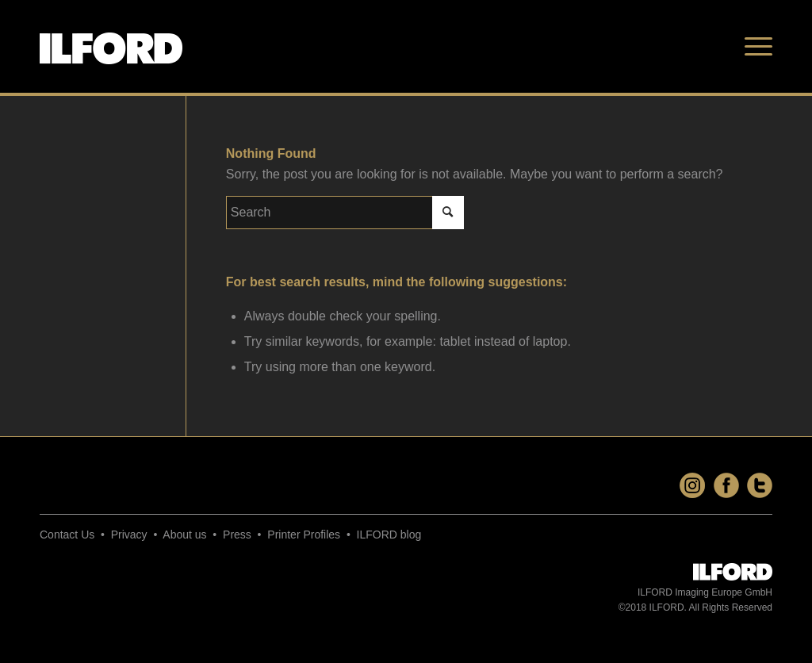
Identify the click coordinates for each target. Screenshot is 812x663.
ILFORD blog (389, 535)
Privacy (129, 535)
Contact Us (67, 535)
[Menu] (753, 47)
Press (237, 535)
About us (184, 535)
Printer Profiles (304, 535)
